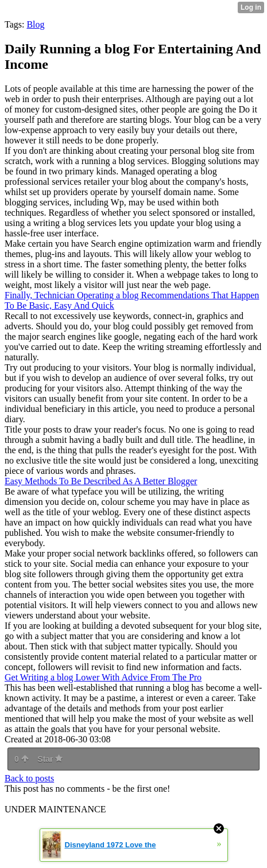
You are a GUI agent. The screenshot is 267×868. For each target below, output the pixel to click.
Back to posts (29, 778)
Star (50, 759)
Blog (35, 24)
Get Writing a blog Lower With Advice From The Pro (103, 677)
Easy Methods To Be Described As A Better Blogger (101, 481)
